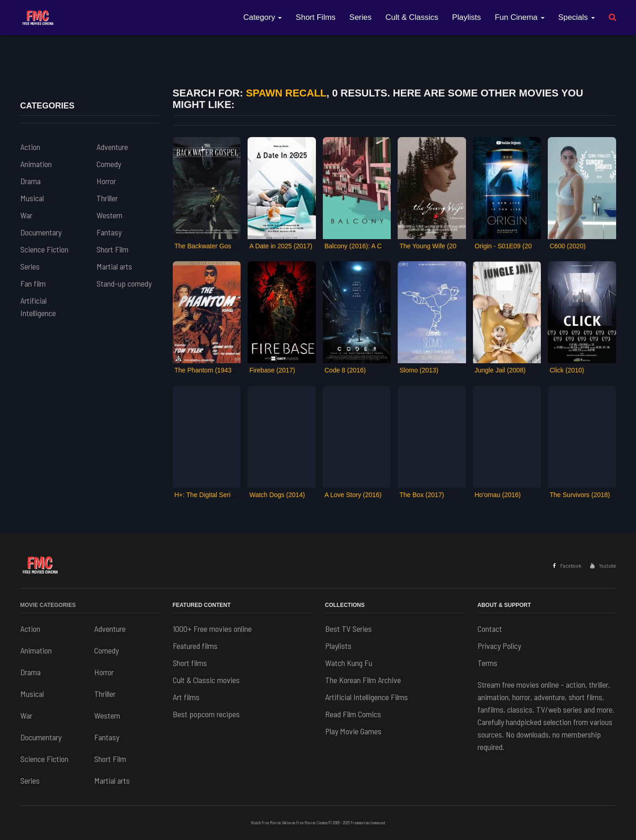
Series (360, 17)
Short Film (112, 249)
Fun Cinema (519, 17)
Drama (30, 181)
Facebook (567, 566)
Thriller (107, 198)
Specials (577, 17)
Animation (36, 164)
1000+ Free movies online (212, 629)
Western (109, 215)
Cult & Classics (412, 17)
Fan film (33, 283)
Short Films (315, 17)
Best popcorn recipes (206, 714)
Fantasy (109, 232)
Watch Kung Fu (349, 663)
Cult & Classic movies (206, 680)
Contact (490, 629)
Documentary (41, 232)
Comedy (109, 164)
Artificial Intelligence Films (366, 697)
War (26, 215)
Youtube (603, 566)
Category (263, 17)
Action (30, 147)
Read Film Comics (353, 714)
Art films (186, 697)
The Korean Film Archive (363, 680)
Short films (190, 663)
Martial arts (114, 266)
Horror (106, 181)
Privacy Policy (499, 646)
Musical (32, 198)
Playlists (466, 17)
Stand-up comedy (124, 283)
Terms (488, 663)
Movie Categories (48, 605)
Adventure (112, 147)
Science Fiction (44, 249)
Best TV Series (348, 629)
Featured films (195, 646)
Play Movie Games (353, 731)
